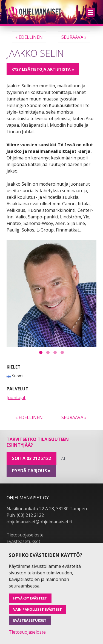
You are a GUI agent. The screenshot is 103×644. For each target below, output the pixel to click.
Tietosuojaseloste (25, 535)
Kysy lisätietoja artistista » (43, 69)
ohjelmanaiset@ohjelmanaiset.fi (39, 522)
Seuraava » (74, 37)
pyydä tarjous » (31, 471)
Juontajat (16, 397)
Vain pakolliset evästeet (38, 609)
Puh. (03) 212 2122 (25, 515)
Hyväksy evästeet (30, 598)
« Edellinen (29, 37)
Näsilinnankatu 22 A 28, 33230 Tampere (48, 509)
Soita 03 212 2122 (32, 458)
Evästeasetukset (23, 541)
